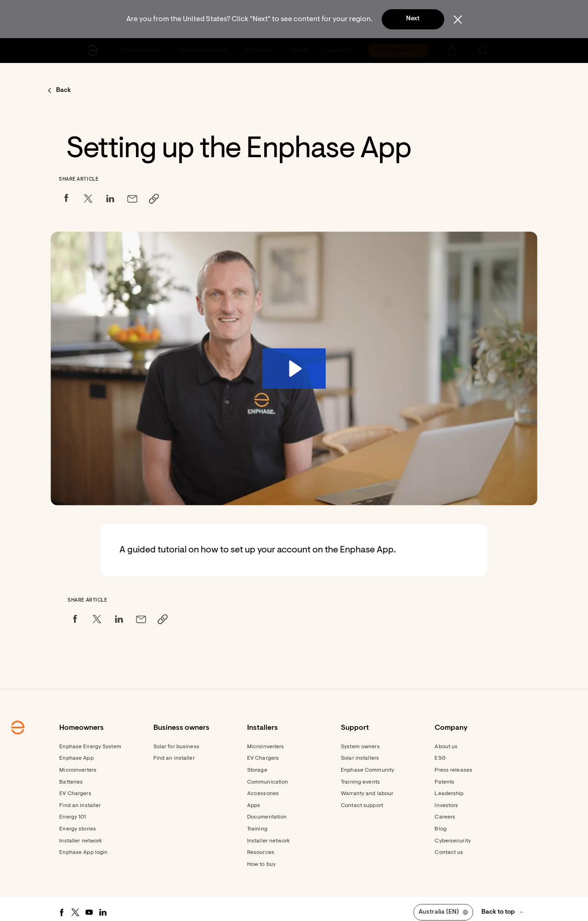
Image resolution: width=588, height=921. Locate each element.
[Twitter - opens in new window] (75, 912)
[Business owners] (204, 51)
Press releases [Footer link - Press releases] (453, 770)
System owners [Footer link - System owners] (360, 747)
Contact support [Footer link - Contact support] (362, 806)
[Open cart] (452, 51)
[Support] (338, 51)
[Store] (300, 51)
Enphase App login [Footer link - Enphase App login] (83, 853)
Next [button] (413, 19)
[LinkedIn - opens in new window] (103, 912)
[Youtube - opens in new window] (89, 912)
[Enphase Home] (93, 51)
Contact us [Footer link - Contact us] (449, 853)
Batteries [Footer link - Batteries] (71, 782)
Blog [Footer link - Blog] (440, 829)
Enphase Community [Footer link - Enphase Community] (367, 770)
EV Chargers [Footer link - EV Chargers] (75, 794)
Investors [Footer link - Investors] (446, 806)
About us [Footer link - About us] (446, 747)
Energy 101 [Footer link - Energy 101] (73, 817)
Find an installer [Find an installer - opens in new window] (174, 758)
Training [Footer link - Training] (257, 829)
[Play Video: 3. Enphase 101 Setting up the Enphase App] (294, 369)
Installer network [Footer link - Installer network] (81, 841)
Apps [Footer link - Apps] (254, 806)
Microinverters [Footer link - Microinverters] (78, 770)
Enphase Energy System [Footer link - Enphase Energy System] (90, 747)
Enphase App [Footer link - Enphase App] (76, 758)
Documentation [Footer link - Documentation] (267, 817)
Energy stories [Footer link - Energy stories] (78, 829)
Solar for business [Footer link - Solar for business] (176, 747)
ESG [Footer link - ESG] (440, 758)
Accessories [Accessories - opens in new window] (263, 794)
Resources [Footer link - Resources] (261, 853)
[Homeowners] (141, 51)
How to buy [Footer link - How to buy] (261, 864)
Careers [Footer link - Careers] (445, 817)
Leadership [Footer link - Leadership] (449, 794)
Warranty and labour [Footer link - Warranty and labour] (367, 794)
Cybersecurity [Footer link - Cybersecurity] (453, 841)
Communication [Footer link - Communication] (268, 782)
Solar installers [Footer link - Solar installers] (360, 758)
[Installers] (260, 51)
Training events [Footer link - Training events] (360, 782)
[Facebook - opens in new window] (62, 912)
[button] (483, 51)
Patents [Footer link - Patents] (444, 782)
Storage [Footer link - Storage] (257, 770)
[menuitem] (141, 51)
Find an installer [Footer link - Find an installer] (80, 806)
